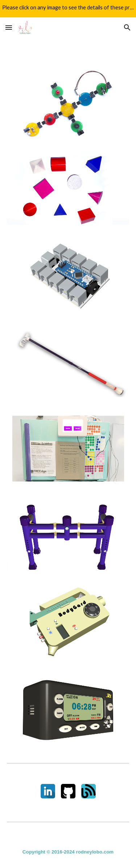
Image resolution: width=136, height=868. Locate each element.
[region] (68, 9)
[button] (9, 27)
